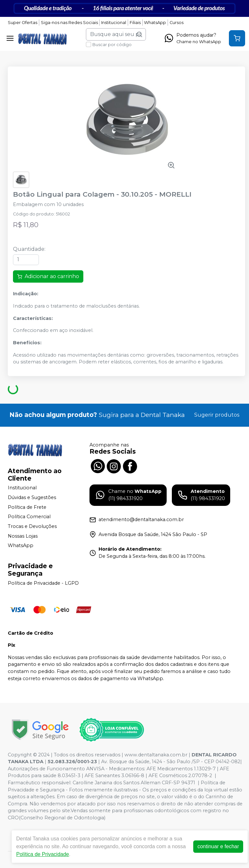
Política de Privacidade (43, 854)
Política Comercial (29, 517)
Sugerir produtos (217, 415)
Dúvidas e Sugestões (32, 497)
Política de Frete (27, 507)
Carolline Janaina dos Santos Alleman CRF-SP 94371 (134, 783)
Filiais (135, 23)
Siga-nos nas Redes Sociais (69, 23)
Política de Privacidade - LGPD (43, 583)
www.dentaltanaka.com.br (156, 755)
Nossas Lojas (23, 536)
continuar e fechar (218, 846)
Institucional (114, 23)
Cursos (177, 23)
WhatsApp (155, 23)
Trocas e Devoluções (32, 526)
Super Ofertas (23, 23)
